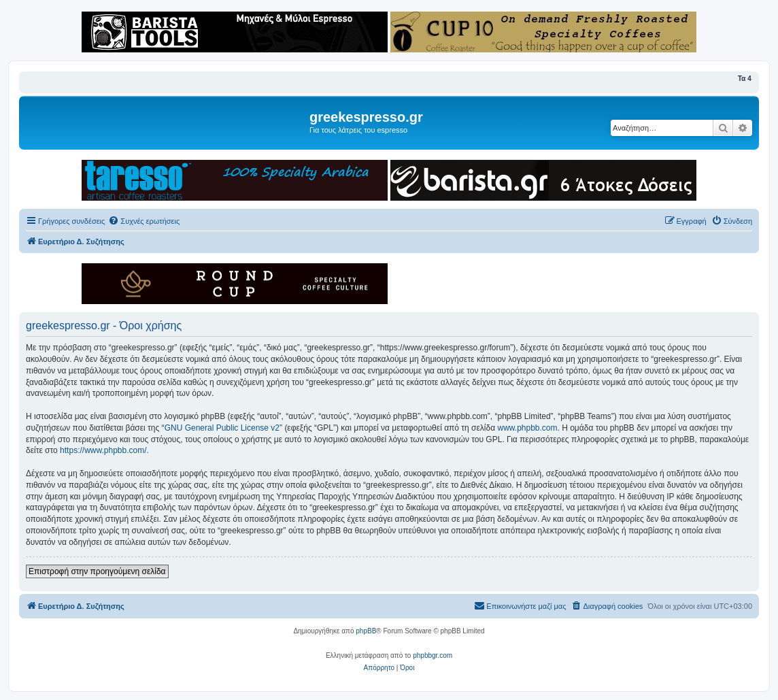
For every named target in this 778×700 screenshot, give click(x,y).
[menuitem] (144, 221)
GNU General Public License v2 (222, 428)
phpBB (366, 631)
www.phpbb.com (527, 428)
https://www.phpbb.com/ (103, 450)
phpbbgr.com (433, 655)
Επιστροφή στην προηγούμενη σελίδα (97, 571)
